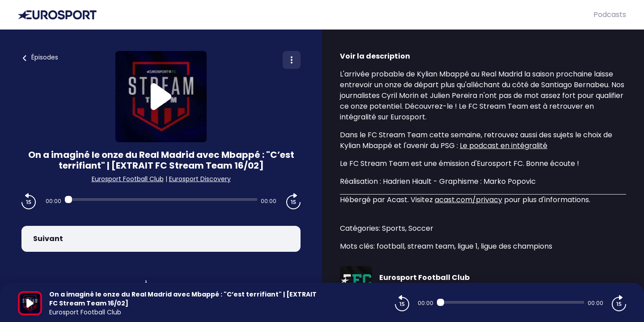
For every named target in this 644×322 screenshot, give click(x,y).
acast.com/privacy (468, 200)
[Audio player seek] (161, 199)
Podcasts (610, 15)
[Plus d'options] (292, 60)
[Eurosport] (306, 15)
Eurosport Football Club (128, 179)
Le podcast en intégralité (504, 146)
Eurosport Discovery (200, 179)
